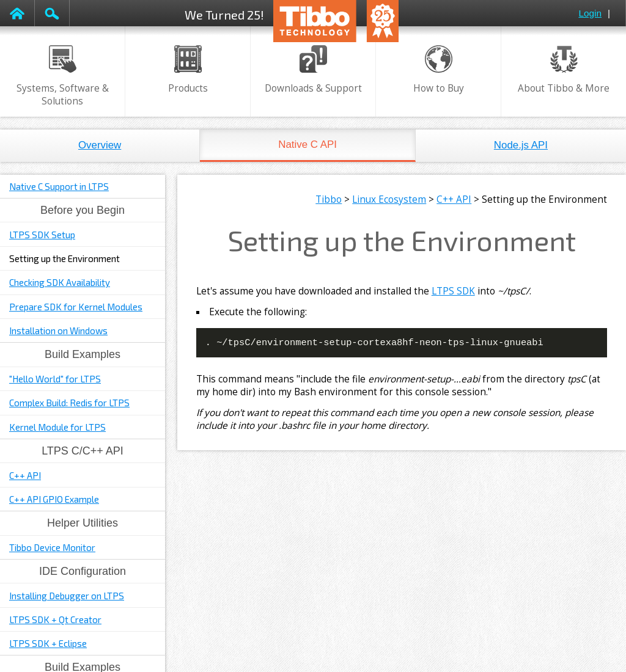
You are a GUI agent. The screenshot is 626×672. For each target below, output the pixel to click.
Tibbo (329, 199)
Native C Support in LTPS (59, 186)
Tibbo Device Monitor (52, 547)
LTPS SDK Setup (42, 235)
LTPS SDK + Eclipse (48, 643)
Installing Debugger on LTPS (67, 596)
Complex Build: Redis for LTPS (69, 403)
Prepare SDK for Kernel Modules (76, 307)
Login (590, 13)
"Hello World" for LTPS (55, 379)
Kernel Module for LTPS (57, 427)
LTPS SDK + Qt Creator (55, 619)
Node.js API (521, 145)
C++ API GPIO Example (54, 499)
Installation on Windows (58, 331)
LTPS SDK (453, 291)
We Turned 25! (224, 15)
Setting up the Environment (64, 258)
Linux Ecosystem (389, 199)
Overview (100, 145)
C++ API (25, 475)
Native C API (307, 144)
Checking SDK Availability (60, 282)
